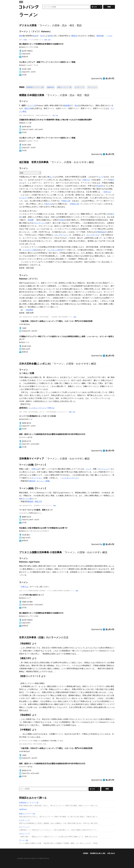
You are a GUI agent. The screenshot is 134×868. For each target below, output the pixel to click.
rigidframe (50, 87)
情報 (46, 40)
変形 (51, 36)
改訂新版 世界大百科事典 (34, 162)
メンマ (89, 469)
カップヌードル (93, 235)
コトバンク (29, 7)
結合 (35, 36)
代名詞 (99, 186)
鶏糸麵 (31, 220)
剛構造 (31, 502)
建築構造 (67, 106)
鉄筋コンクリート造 (64, 87)
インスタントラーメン (37, 408)
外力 (42, 36)
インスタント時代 (54, 250)
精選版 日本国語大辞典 (32, 95)
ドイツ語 (33, 106)
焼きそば (49, 204)
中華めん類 (66, 201)
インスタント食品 (30, 250)
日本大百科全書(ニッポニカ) (35, 364)
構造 (21, 36)
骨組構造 (30, 310)
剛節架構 (100, 36)
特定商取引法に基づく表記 (98, 853)
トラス (110, 36)
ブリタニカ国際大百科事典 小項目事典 (41, 552)
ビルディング (80, 87)
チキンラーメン (39, 223)
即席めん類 (75, 204)
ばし (51, 177)
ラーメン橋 (27, 499)
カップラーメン (61, 235)
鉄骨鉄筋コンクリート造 (35, 87)
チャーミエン (37, 478)
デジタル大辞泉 (28, 25)
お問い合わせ (111, 853)
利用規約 (86, 853)
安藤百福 (31, 481)
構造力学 (28, 108)
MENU (21, 2)
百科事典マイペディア (32, 459)
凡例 (49, 40)
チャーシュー (92, 87)
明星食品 (101, 232)
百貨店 (62, 220)
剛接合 (75, 36)
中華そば (86, 180)
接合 (76, 106)
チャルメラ (24, 198)
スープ (101, 177)
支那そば (107, 192)
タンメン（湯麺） (44, 481)
